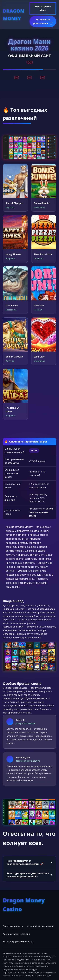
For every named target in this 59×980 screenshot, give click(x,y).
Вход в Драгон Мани (43, 8)
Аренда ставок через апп (16, 934)
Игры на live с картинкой (40, 926)
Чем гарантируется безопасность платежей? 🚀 (29, 862)
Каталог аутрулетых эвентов (18, 941)
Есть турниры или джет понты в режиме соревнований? (29, 875)
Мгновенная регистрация (43, 22)
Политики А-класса (13, 926)
